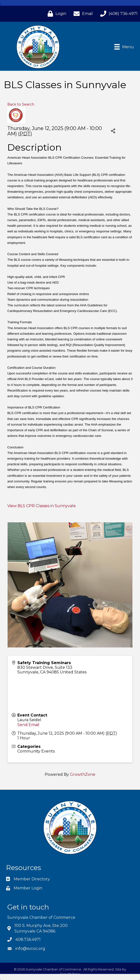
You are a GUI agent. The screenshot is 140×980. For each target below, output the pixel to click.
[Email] (82, 14)
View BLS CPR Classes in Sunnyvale (42, 506)
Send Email (28, 725)
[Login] (56, 14)
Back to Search (21, 104)
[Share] (113, 131)
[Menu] (124, 47)
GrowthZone (83, 774)
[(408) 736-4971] (118, 14)
